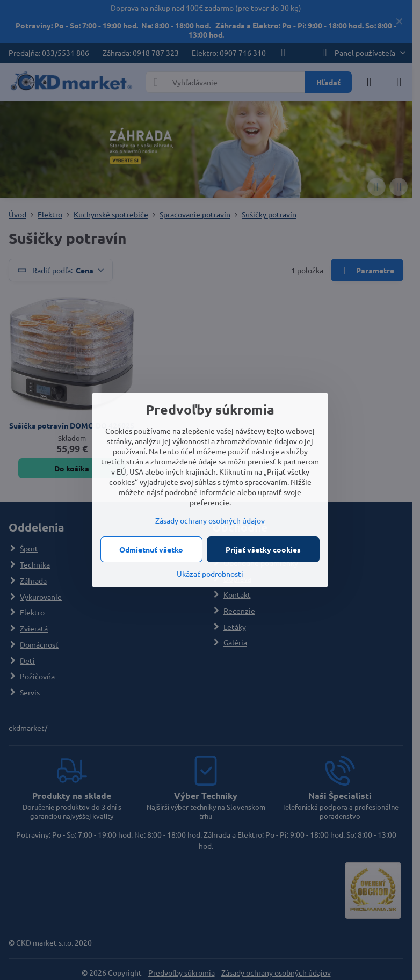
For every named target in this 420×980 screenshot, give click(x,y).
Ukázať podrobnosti (210, 574)
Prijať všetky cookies (263, 549)
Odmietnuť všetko (151, 549)
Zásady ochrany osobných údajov (210, 520)
